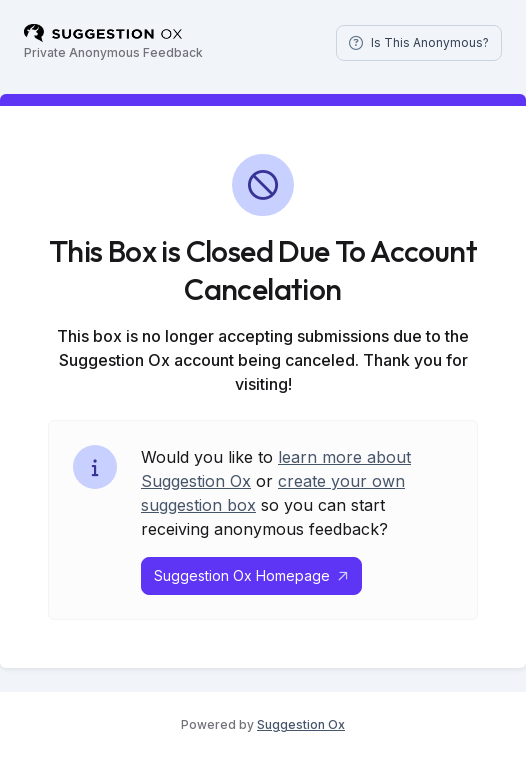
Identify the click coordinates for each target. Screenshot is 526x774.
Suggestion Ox (301, 724)
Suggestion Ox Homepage (251, 575)
